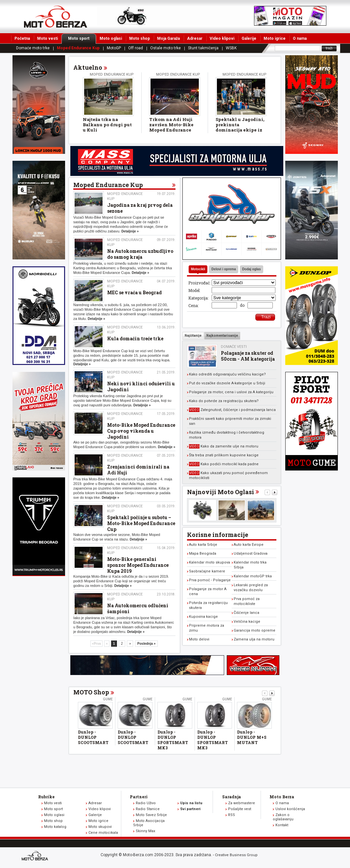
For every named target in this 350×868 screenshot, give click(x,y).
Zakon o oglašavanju (283, 817)
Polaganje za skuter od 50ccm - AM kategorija (248, 356)
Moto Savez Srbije (151, 815)
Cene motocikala (103, 833)
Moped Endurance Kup (78, 48)
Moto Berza (282, 797)
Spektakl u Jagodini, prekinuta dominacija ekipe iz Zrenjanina (240, 127)
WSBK (231, 48)
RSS (232, 815)
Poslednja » (147, 644)
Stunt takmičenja (203, 48)
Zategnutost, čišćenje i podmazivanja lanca (232, 410)
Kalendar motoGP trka (253, 576)
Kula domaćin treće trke (135, 338)
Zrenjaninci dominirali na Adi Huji (138, 470)
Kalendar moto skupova (210, 562)
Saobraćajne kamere (207, 571)
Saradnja (232, 797)
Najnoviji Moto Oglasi (221, 492)
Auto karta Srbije (203, 545)
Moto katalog (55, 827)
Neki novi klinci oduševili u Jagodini (141, 386)
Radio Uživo (146, 803)
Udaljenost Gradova (251, 554)
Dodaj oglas (252, 269)
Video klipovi (222, 38)
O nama (300, 38)
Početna (22, 38)
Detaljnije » (130, 231)
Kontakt (282, 825)
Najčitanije (193, 336)
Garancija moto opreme (255, 630)
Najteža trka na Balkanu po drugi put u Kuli (107, 125)
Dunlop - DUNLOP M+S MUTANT (252, 737)
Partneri (139, 797)
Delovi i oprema (223, 269)
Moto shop (140, 38)
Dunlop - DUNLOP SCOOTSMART (93, 737)
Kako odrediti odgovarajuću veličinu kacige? (227, 374)
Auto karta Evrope (249, 545)
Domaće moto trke (33, 48)
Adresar (195, 38)
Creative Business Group (236, 855)
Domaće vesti (234, 347)
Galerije (249, 38)
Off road (136, 48)
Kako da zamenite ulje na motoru (224, 446)
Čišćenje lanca (246, 613)
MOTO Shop (91, 692)
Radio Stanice (148, 809)
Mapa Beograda (203, 554)
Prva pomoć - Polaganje (210, 580)
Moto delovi (199, 639)
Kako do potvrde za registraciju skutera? (224, 401)
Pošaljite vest (240, 809)
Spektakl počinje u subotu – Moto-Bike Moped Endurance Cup (141, 523)
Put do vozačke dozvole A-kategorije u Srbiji (227, 383)
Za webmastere (242, 803)
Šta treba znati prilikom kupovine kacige (224, 455)
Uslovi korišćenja (290, 809)
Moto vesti (47, 38)
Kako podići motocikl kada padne (224, 464)
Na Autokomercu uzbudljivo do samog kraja (140, 254)
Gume (108, 699)
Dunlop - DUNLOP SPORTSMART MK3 (173, 740)
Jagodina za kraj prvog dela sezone (140, 208)
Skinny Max (145, 831)
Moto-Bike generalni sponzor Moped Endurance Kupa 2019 (138, 565)
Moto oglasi (111, 38)
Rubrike (46, 797)
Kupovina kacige (203, 617)
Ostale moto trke (165, 48)
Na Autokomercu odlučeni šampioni (138, 608)
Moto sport (82, 38)
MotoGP (114, 48)
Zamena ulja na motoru (254, 639)
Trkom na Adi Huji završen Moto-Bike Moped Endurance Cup (171, 127)
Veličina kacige (247, 622)
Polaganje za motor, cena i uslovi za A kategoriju (231, 392)
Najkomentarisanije (222, 336)
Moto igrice (275, 38)
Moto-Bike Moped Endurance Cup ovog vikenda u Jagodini (141, 431)
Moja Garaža (168, 38)
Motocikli (198, 269)
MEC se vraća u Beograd (134, 292)
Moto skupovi (100, 827)
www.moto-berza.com (36, 856)
